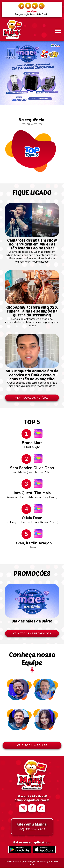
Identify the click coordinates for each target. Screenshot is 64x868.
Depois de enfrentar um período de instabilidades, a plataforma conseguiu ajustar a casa (32, 315)
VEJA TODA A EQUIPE (32, 746)
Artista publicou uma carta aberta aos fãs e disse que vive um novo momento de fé (32, 377)
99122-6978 (32, 827)
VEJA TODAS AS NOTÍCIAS (32, 398)
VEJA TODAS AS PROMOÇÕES (32, 634)
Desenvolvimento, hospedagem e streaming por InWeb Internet (32, 863)
